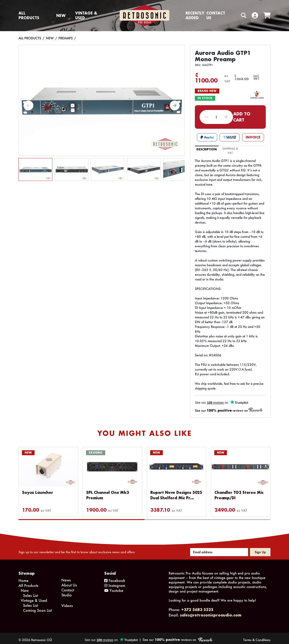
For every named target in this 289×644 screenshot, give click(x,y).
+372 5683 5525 (197, 606)
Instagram (115, 582)
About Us (69, 582)
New (61, 15)
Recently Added (195, 15)
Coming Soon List (37, 607)
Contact (68, 587)
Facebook (115, 577)
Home (23, 577)
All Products (29, 15)
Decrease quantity (207, 117)
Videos (67, 602)
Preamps (66, 38)
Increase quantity (226, 117)
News (66, 577)
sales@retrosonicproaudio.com (211, 612)
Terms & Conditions (257, 637)
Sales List (30, 592)
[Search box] (234, 15)
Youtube (114, 587)
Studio (67, 592)
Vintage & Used (86, 15)
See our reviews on (229, 410)
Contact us (216, 15)
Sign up (260, 549)
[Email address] (219, 549)
